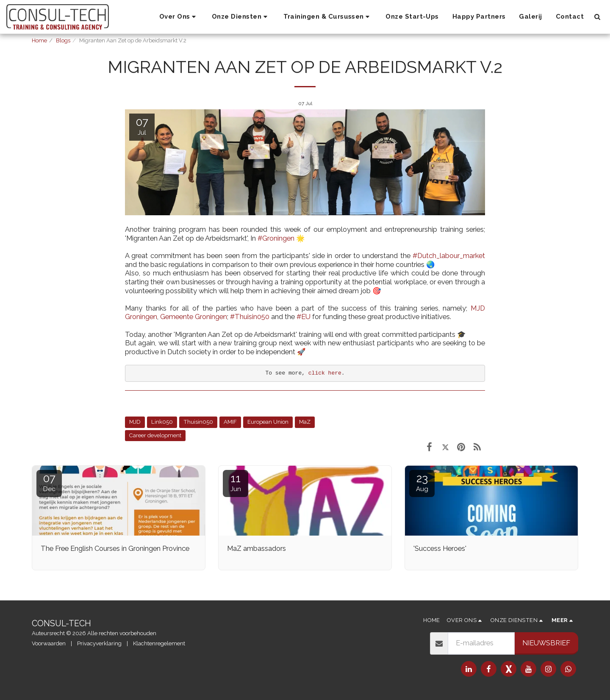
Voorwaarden (49, 643)
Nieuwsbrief (546, 643)
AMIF (230, 422)
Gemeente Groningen (194, 317)
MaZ (305, 422)
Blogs (63, 40)
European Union (268, 422)
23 (422, 482)
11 (236, 482)
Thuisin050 (198, 422)
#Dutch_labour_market (449, 256)
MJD (135, 422)
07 (49, 482)
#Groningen (276, 238)
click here (325, 373)
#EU (304, 317)
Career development (155, 435)
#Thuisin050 (250, 317)
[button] (179, 17)
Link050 (162, 422)
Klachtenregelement (159, 643)
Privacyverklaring (99, 643)
